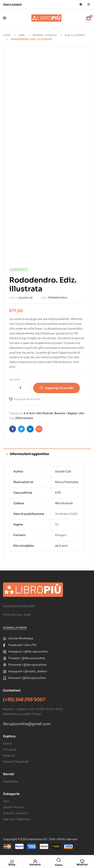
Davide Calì (26, 298)
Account (35, 864)
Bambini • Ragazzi (45, 35)
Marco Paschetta (67, 482)
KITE (58, 493)
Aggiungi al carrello (59, 388)
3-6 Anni (29, 413)
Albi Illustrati (75, 35)
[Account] (35, 861)
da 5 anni (61, 546)
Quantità (15, 379)
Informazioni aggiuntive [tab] (29, 454)
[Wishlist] (82, 861)
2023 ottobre (24, 418)
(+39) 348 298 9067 (24, 700)
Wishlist (82, 864)
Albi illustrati (64, 503)
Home (7, 35)
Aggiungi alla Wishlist (27, 399)
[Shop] (12, 861)
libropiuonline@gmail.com (27, 724)
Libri (22, 35)
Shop (12, 864)
